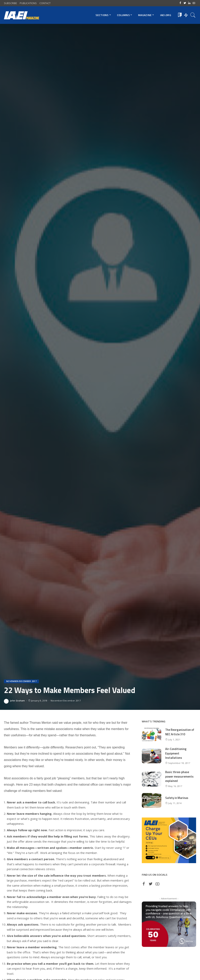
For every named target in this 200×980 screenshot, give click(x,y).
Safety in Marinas (177, 798)
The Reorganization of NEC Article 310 (180, 732)
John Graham (17, 701)
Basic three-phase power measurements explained (179, 776)
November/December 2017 (21, 681)
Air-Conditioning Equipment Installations (176, 753)
